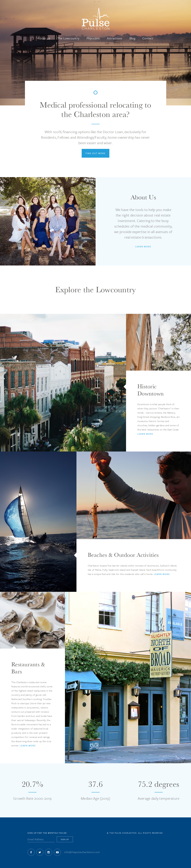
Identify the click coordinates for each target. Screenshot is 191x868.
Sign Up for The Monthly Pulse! (47, 833)
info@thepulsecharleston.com (82, 852)
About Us (44, 38)
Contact (148, 38)
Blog (132, 38)
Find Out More (95, 153)
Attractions (115, 38)
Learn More (143, 247)
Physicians (93, 38)
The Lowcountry (68, 38)
